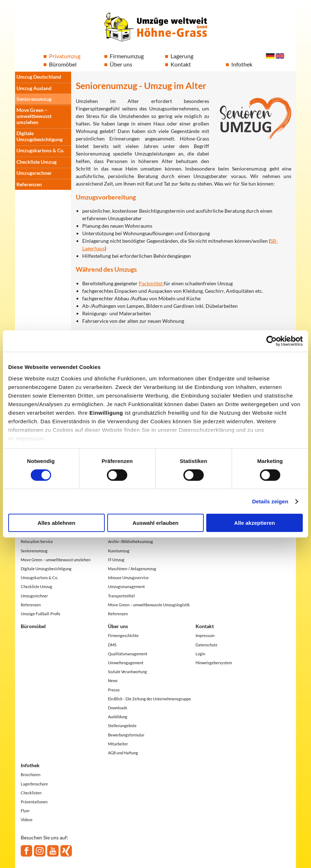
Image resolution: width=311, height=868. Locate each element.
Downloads (118, 708)
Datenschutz (206, 645)
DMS (112, 645)
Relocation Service (37, 541)
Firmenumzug (127, 56)
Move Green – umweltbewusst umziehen (34, 116)
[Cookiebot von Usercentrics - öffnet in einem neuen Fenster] (271, 341)
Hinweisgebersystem (214, 663)
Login (200, 654)
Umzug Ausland (34, 88)
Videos (27, 820)
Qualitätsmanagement (128, 654)
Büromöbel (63, 64)
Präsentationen (34, 802)
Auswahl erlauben (155, 523)
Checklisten (31, 793)
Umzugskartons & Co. (40, 150)
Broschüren (31, 775)
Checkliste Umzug (36, 162)
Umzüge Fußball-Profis (41, 614)
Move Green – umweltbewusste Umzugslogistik (149, 605)
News (113, 680)
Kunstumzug (119, 551)
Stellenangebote (122, 726)
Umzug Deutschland (39, 77)
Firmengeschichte (123, 635)
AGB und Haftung (123, 753)
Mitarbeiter (118, 744)
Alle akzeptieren (255, 523)
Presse (114, 690)
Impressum (205, 635)
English (280, 56)
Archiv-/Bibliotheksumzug (130, 541)
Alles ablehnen (56, 523)
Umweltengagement (126, 663)
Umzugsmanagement (126, 586)
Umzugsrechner (34, 173)
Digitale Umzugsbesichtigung (40, 136)
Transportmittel (121, 596)
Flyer (25, 811)
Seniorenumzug (34, 99)
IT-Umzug (116, 560)
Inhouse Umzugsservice (128, 578)
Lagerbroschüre (34, 784)
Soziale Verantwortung (127, 672)
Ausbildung (118, 717)
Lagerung (182, 56)
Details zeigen (270, 501)
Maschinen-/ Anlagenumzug (132, 569)
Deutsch (270, 56)
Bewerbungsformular (126, 735)
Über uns (121, 64)
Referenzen (29, 184)
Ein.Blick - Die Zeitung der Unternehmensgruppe (149, 699)
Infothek (242, 64)
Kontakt (181, 64)
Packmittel (151, 283)
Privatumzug (65, 56)
